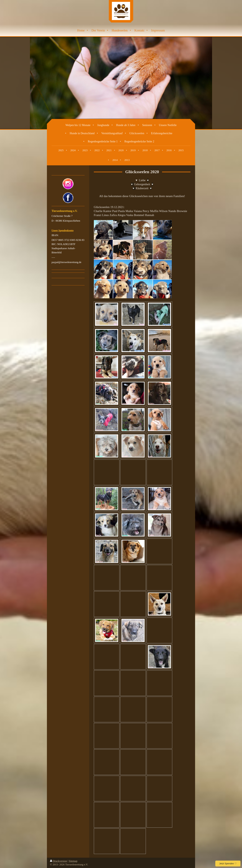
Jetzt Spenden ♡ (228, 863)
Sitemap (73, 861)
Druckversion (58, 861)
